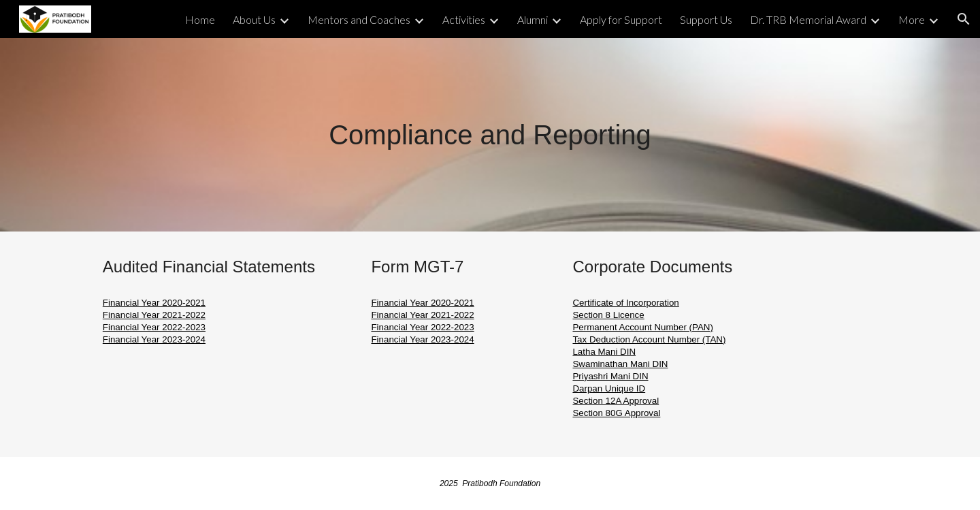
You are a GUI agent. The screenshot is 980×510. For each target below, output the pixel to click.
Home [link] (200, 19)
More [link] (912, 19)
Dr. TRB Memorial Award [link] (808, 19)
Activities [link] (464, 19)
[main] (490, 135)
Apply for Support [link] (621, 19)
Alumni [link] (533, 19)
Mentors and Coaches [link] (359, 19)
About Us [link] (254, 19)
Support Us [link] (706, 19)
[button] (964, 19)
